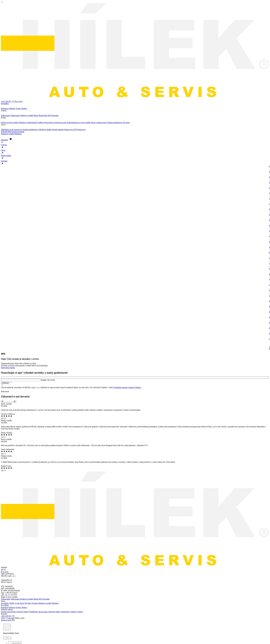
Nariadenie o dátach (69, 612)
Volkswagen (6, 599)
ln (22, 101)
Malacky (12, 607)
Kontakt (21, 132)
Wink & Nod (6, 620)
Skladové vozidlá (7, 134)
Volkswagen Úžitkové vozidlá (22, 599)
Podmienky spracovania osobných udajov (45, 612)
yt (18, 101)
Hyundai (46, 599)
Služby (12, 603)
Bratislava (5, 607)
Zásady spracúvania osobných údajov (15, 612)
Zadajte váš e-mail (48, 380)
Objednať (55, 603)
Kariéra (15, 132)
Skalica (24, 607)
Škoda (36, 599)
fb (16, 101)
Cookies (80, 612)
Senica (19, 607)
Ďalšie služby (135, 157)
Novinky (135, 163)
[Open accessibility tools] (7, 627)
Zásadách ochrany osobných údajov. (128, 387)
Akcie (135, 152)
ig (20, 101)
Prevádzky (135, 105)
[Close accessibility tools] (10, 638)
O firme (135, 147)
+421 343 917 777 (8, 616)
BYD (41, 599)
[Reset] (5, 638)
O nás (17, 603)
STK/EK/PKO (7, 132)
